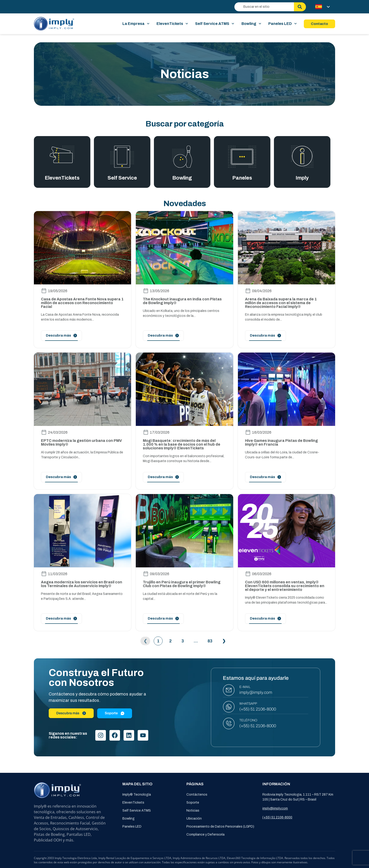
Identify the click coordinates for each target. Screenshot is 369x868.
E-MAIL (245, 687)
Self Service (122, 178)
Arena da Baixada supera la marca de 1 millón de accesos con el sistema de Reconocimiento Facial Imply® (281, 303)
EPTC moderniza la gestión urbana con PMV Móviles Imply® (81, 442)
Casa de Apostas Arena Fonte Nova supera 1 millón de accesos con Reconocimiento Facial (82, 303)
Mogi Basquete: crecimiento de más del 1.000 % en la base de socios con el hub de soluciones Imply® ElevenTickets (182, 444)
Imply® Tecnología (137, 795)
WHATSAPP (248, 704)
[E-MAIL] (229, 690)
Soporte (193, 803)
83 (211, 640)
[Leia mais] (61, 336)
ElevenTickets (172, 24)
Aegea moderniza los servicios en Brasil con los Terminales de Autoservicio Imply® (82, 584)
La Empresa (136, 24)
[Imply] (302, 157)
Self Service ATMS (215, 24)
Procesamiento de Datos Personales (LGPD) (220, 827)
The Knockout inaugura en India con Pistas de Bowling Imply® (182, 301)
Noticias (193, 811)
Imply (302, 178)
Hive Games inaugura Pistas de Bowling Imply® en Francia (281, 442)
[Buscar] (300, 7)
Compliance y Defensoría (205, 835)
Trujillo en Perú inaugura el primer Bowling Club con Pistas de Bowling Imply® (182, 584)
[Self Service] (122, 157)
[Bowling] (182, 157)
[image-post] (82, 248)
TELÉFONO (248, 720)
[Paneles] (242, 157)
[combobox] (264, 7)
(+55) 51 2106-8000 (258, 709)
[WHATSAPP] (229, 707)
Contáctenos (197, 795)
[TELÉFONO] (229, 723)
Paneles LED (283, 24)
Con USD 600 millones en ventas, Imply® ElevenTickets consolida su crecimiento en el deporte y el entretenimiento (285, 586)
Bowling (251, 24)
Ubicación (194, 819)
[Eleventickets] (62, 154)
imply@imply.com (256, 692)
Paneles (242, 178)
